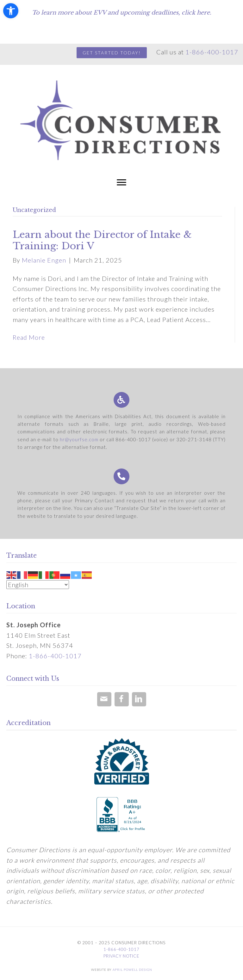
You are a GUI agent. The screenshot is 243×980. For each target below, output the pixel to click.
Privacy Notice (121, 956)
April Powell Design (132, 970)
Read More (29, 337)
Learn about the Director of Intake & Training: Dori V (102, 240)
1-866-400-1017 (212, 52)
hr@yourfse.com (79, 439)
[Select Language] (38, 585)
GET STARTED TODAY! (112, 53)
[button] (11, 11)
